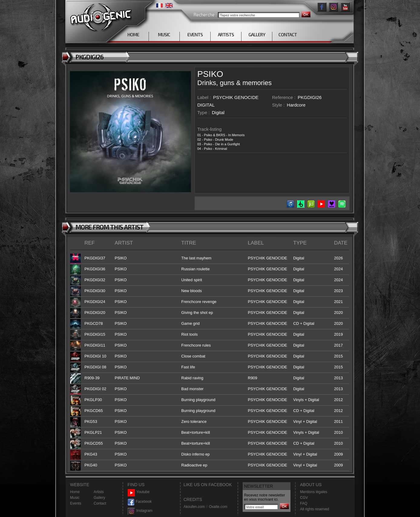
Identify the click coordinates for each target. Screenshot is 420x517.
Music (75, 498)
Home (75, 492)
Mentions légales (314, 492)
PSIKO (210, 74)
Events (76, 503)
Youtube (139, 492)
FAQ (304, 503)
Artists (99, 492)
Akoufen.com (194, 507)
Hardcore (296, 105)
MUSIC (164, 35)
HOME (133, 35)
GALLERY (257, 35)
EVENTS (195, 35)
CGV (304, 498)
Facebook (140, 502)
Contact (100, 503)
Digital (218, 112)
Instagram (140, 511)
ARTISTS (226, 35)
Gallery (100, 498)
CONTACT (288, 35)
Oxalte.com (218, 507)
